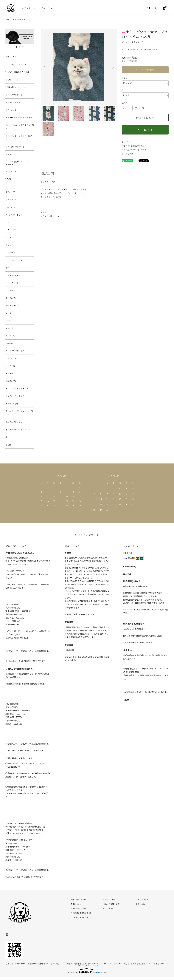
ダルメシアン (11, 381)
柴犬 (7, 268)
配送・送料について (79, 900)
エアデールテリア (13, 404)
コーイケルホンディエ (15, 351)
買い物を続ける (128, 154)
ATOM (110, 908)
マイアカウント (142, 900)
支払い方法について (79, 908)
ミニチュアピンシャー (15, 422)
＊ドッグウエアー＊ (14, 95)
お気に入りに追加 (145, 118)
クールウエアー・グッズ (16, 65)
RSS (105, 908)
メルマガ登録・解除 (111, 904)
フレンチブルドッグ (14, 215)
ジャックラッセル (13, 283)
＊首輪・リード (12, 80)
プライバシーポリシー (80, 917)
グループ (45, 8)
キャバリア (10, 328)
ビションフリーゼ (13, 275)
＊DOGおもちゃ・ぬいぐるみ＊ (19, 117)
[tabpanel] (20, 37)
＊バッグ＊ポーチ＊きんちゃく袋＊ (20, 127)
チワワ (8, 245)
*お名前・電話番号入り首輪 (17, 72)
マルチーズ (10, 336)
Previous (45, 67)
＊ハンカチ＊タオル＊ (15, 147)
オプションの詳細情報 (145, 70)
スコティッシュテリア (15, 396)
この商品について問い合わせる (135, 150)
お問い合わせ (141, 904)
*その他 (9, 179)
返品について (127, 142)
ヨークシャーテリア (14, 260)
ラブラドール (11, 200)
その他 (8, 445)
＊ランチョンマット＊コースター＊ (20, 138)
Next (113, 67)
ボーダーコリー (12, 305)
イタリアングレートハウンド (18, 430)
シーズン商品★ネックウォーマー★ (17, 163)
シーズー (9, 313)
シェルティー (11, 358)
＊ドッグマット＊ (20, 19)
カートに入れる (145, 130)
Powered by (87, 971)
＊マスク (9, 154)
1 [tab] (16, 47)
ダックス (9, 238)
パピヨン (9, 290)
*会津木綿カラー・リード (16, 87)
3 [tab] (23, 47)
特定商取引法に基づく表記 (133, 146)
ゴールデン (10, 207)
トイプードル (11, 230)
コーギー (9, 321)
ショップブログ (109, 900)
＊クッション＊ (12, 110)
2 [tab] (20, 47)
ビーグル (9, 343)
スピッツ (9, 373)
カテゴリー (27, 8)
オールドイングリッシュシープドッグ (20, 413)
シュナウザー (11, 253)
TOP (7, 19)
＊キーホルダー (12, 171)
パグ (7, 222)
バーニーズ (10, 366)
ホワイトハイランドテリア (17, 389)
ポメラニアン (11, 298)
